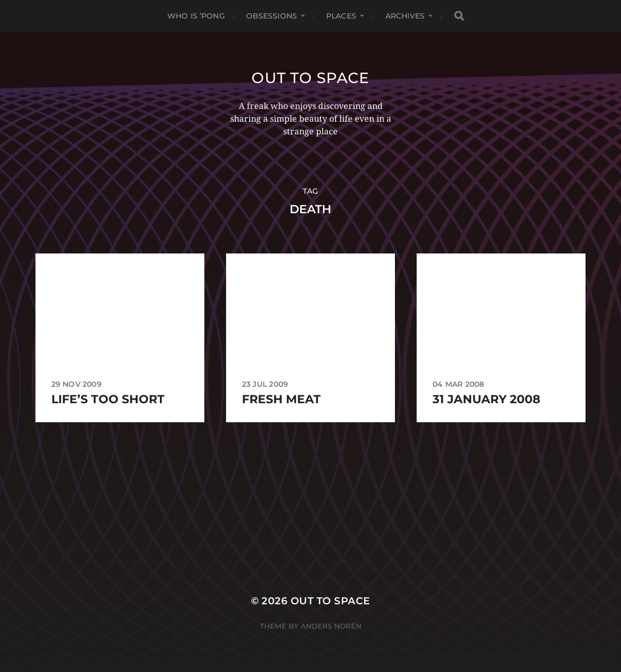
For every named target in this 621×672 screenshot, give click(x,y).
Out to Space (310, 78)
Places (341, 16)
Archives (405, 16)
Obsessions (272, 16)
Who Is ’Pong (196, 16)
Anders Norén (331, 626)
